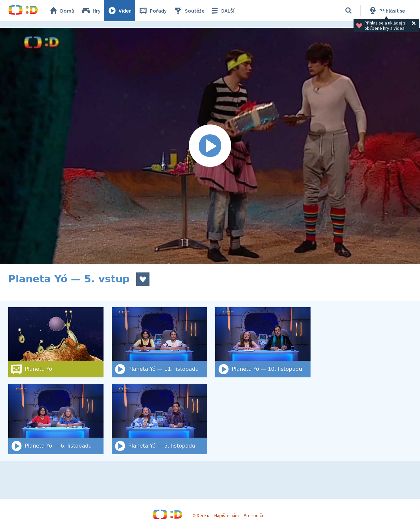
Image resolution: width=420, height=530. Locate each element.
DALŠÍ (222, 11)
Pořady (152, 11)
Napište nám (227, 515)
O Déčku (201, 515)
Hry (91, 11)
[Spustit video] (210, 146)
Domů (62, 11)
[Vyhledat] (349, 11)
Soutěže (189, 11)
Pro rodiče (254, 515)
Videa (119, 11)
